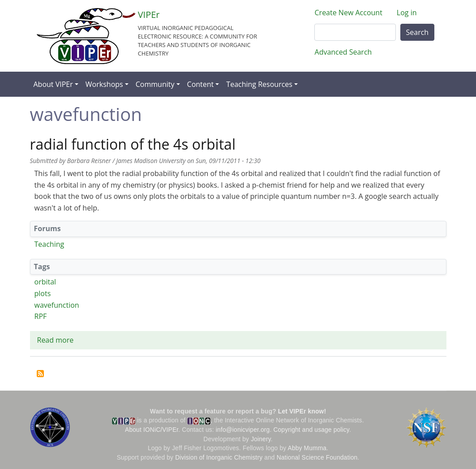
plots (43, 293)
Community (155, 84)
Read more (56, 340)
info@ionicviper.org (243, 430)
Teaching (49, 244)
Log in (407, 13)
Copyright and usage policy (311, 430)
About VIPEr (53, 84)
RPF (41, 316)
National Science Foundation (317, 458)
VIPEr (149, 15)
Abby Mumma (307, 448)
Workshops (104, 84)
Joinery (261, 439)
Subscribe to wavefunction (40, 374)
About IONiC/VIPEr (152, 430)
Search (418, 32)
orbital (45, 282)
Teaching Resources (259, 84)
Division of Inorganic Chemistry (219, 458)
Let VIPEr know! (302, 411)
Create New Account (349, 13)
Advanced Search (343, 52)
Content (201, 84)
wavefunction (57, 305)
